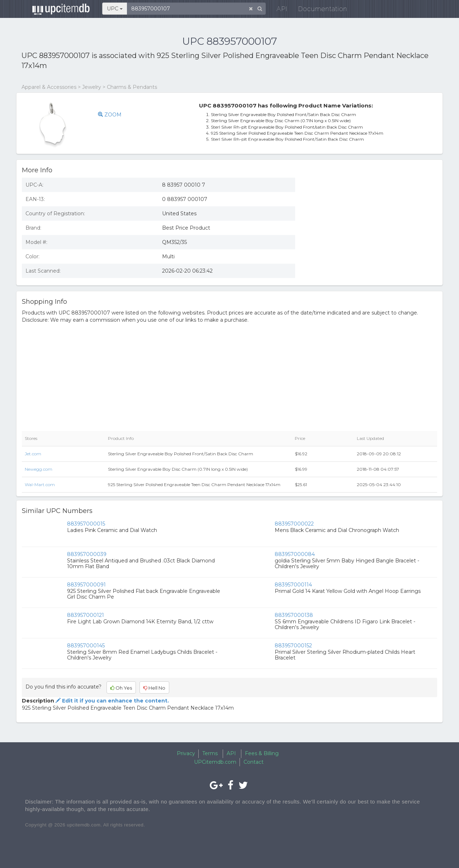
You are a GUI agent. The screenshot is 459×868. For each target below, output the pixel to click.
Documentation (317, 11)
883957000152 (293, 646)
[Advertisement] (372, 224)
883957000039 (87, 554)
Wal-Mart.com (40, 485)
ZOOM (111, 115)
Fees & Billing (262, 753)
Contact (254, 762)
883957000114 (293, 585)
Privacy (186, 753)
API (276, 11)
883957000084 (295, 554)
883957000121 (86, 615)
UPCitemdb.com (215, 762)
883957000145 (86, 646)
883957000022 (294, 524)
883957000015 (86, 524)
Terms (210, 753)
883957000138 (294, 615)
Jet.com (33, 454)
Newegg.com (39, 469)
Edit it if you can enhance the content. (112, 701)
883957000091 (86, 585)
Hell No (154, 688)
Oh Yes (121, 688)
